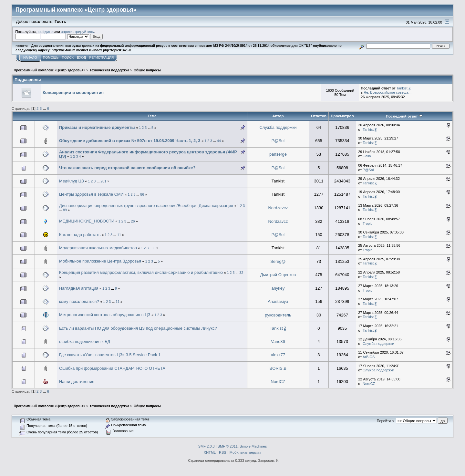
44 (219, 141)
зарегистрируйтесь (77, 31)
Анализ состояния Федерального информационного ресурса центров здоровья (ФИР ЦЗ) (148, 154)
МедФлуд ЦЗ (72, 181)
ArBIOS (369, 357)
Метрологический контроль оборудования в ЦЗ (105, 315)
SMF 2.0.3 (207, 446)
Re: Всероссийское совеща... (387, 92)
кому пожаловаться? (79, 301)
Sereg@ (278, 261)
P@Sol (278, 141)
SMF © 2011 (228, 446)
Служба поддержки (278, 127)
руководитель (278, 315)
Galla (367, 156)
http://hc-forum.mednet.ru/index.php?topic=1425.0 (91, 50)
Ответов (319, 116)
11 (119, 235)
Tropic (367, 223)
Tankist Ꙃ (403, 88)
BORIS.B (278, 368)
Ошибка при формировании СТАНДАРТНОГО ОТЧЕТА (112, 368)
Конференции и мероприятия (73, 93)
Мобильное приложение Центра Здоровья (100, 261)
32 (241, 273)
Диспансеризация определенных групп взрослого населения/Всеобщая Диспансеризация (146, 206)
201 (103, 181)
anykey (278, 288)
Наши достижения (77, 382)
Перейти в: (386, 421)
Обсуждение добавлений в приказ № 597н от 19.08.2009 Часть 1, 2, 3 (130, 141)
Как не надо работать (80, 235)
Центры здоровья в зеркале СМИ (91, 194)
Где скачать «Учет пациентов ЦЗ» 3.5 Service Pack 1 (110, 355)
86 (142, 194)
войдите (46, 31)
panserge (278, 154)
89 (65, 210)
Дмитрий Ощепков (278, 275)
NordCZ (278, 382)
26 (133, 221)
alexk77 (278, 355)
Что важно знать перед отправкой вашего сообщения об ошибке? (127, 168)
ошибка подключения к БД (85, 341)
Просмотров (342, 116)
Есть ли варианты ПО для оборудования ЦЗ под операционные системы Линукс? (138, 328)
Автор (278, 116)
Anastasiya (278, 301)
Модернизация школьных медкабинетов (98, 248)
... (45, 108)
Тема (152, 116)
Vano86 (278, 341)
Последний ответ (404, 116)
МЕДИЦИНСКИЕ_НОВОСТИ (87, 221)
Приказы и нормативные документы (97, 127)
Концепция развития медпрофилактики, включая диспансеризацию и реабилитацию (141, 272)
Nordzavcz (278, 208)
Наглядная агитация (79, 288)
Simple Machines (253, 446)
